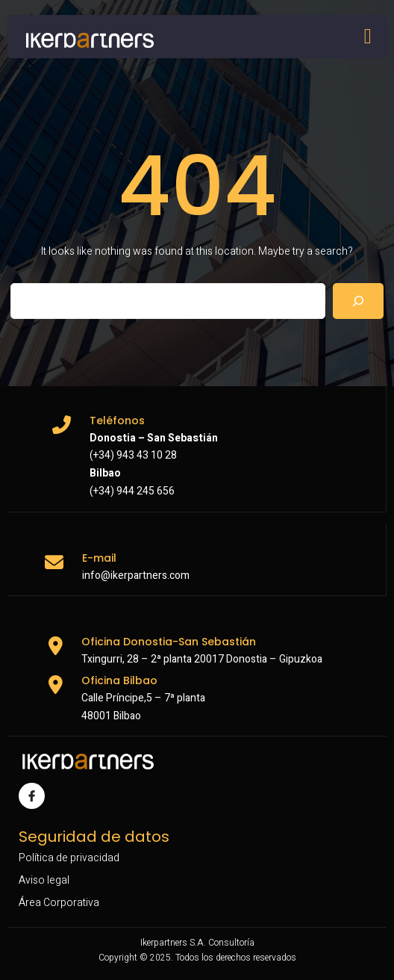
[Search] (358, 301)
